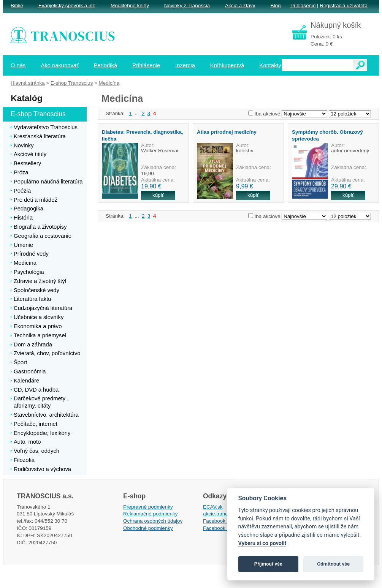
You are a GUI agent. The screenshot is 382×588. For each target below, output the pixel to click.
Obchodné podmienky (148, 528)
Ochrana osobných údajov (153, 521)
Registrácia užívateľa (344, 6)
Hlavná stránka (28, 83)
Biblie (17, 6)
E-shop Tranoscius (72, 83)
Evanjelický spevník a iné (67, 6)
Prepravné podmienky (148, 507)
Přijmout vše (268, 564)
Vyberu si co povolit (262, 543)
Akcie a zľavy (240, 6)
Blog (275, 6)
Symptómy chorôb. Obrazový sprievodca (327, 135)
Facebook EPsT (221, 528)
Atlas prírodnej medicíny (227, 132)
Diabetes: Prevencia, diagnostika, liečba (143, 135)
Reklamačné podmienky (150, 514)
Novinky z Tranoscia (187, 6)
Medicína (109, 83)
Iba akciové (268, 114)
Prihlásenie (303, 6)
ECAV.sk (213, 507)
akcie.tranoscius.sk (225, 514)
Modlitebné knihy (130, 6)
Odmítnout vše (333, 564)
